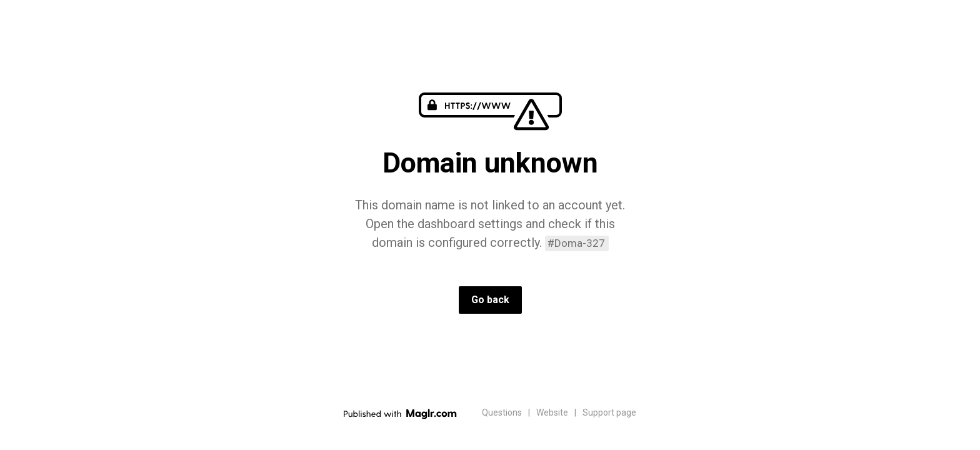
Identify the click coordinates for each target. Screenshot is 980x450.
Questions (502, 412)
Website (552, 412)
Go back (490, 300)
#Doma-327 (576, 243)
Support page (609, 412)
